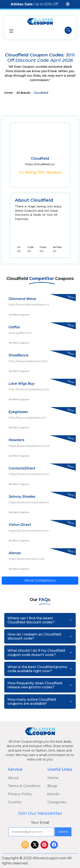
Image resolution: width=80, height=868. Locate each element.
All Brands (23, 93)
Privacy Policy (20, 794)
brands (53, 794)
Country (15, 802)
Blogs (52, 786)
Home (9, 93)
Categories (57, 802)
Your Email (40, 823)
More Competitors (40, 580)
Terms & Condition (24, 786)
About (13, 778)
